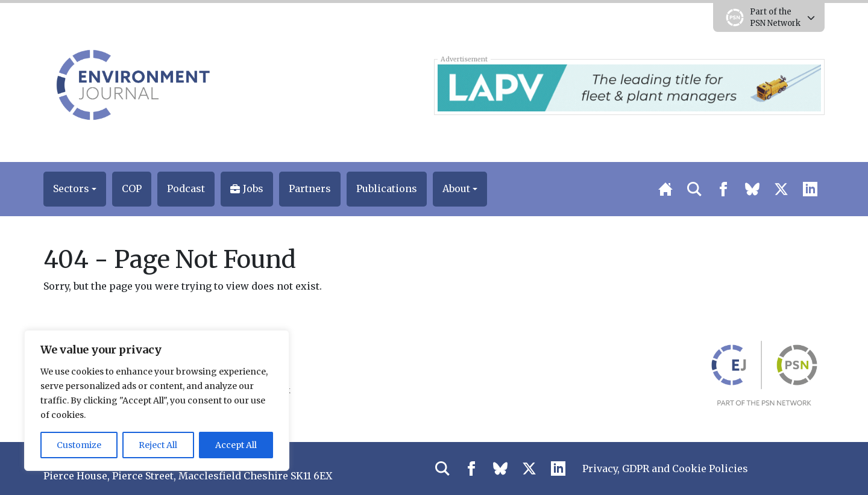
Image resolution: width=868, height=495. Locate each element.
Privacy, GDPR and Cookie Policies (665, 469)
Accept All (236, 445)
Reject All (158, 445)
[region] (157, 400)
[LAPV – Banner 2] (629, 87)
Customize (79, 445)
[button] (75, 189)
